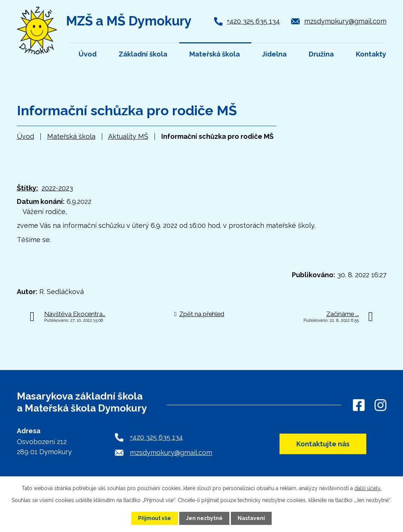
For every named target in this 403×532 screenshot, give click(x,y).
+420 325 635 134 (253, 21)
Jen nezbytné (204, 518)
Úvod (25, 136)
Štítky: (28, 188)
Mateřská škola (71, 136)
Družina (321, 54)
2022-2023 (57, 188)
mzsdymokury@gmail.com (345, 21)
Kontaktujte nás (323, 444)
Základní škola (143, 54)
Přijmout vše (155, 518)
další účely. (368, 488)
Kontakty (371, 54)
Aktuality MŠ (128, 136)
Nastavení (251, 518)
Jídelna (274, 54)
